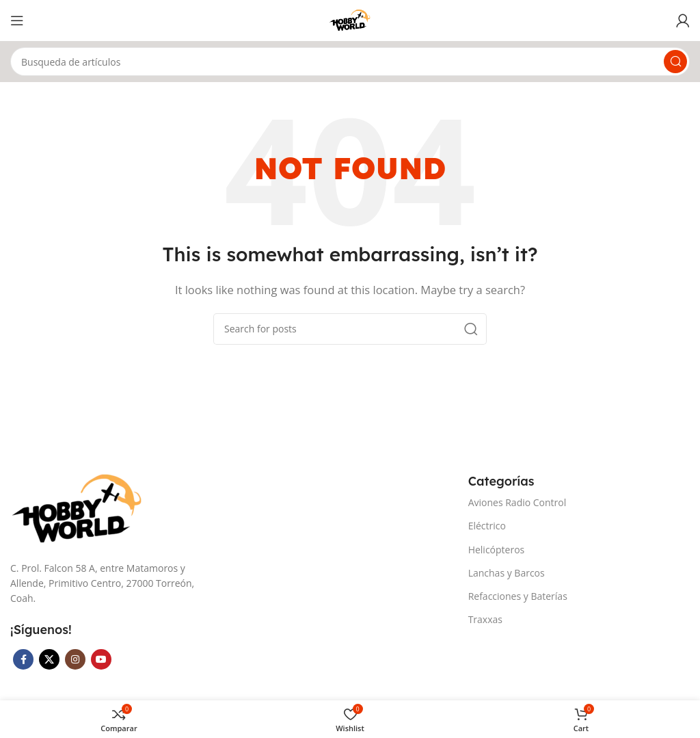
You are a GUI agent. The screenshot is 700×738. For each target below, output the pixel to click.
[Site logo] (350, 19)
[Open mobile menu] (17, 21)
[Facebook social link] (23, 659)
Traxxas (485, 619)
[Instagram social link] (75, 659)
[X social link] (49, 659)
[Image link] (79, 508)
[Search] (350, 62)
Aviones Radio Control (517, 502)
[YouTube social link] (101, 659)
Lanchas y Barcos (507, 573)
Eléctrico (487, 526)
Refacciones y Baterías (518, 596)
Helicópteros (497, 550)
